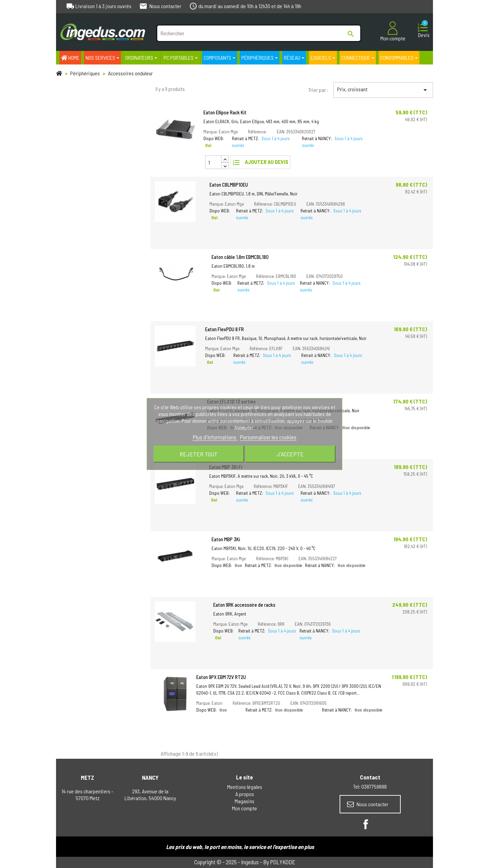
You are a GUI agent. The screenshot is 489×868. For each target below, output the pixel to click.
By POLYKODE (279, 862)
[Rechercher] (259, 33)
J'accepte (290, 454)
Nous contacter (368, 804)
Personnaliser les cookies (268, 437)
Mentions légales (245, 787)
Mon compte (244, 808)
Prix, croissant (383, 90)
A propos (245, 794)
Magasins (244, 801)
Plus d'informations (215, 437)
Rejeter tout (199, 454)
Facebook (366, 824)
